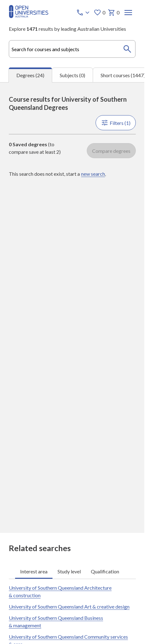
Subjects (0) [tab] (72, 75)
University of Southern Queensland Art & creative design (69, 606)
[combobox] (72, 49)
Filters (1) (115, 123)
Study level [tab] (69, 571)
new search (93, 174)
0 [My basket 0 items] (113, 13)
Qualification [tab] (105, 571)
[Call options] (83, 13)
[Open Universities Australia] (29, 16)
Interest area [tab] (34, 571)
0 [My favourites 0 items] (99, 13)
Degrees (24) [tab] (30, 75)
